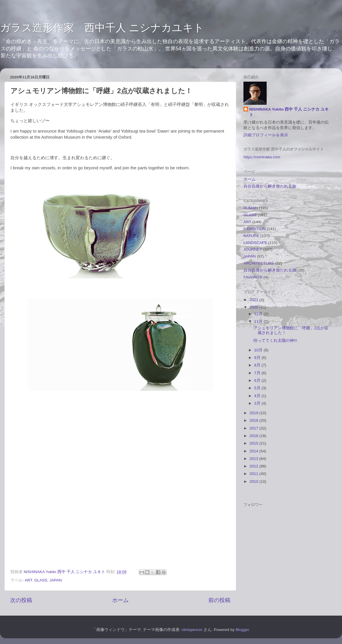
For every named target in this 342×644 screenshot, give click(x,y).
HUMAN (251, 208)
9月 (258, 358)
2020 (254, 307)
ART (29, 580)
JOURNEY (253, 249)
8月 (258, 365)
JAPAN (56, 580)
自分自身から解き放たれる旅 (270, 186)
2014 (254, 451)
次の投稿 (21, 600)
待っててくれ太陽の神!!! (275, 341)
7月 (258, 373)
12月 (259, 314)
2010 (254, 481)
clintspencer (192, 630)
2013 (254, 459)
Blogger (242, 630)
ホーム (120, 600)
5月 (258, 388)
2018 (254, 420)
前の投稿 (219, 600)
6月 (258, 380)
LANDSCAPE (255, 243)
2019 (254, 413)
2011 (254, 474)
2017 (254, 428)
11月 (259, 321)
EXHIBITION (255, 229)
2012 (254, 466)
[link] (120, 457)
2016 (254, 436)
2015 (254, 443)
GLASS (41, 580)
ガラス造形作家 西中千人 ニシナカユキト (102, 28)
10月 (259, 350)
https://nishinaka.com (262, 157)
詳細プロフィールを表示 (266, 135)
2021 (254, 300)
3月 (258, 403)
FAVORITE (253, 277)
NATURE (251, 236)
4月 (258, 396)
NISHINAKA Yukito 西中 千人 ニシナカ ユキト (289, 112)
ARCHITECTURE (259, 263)
